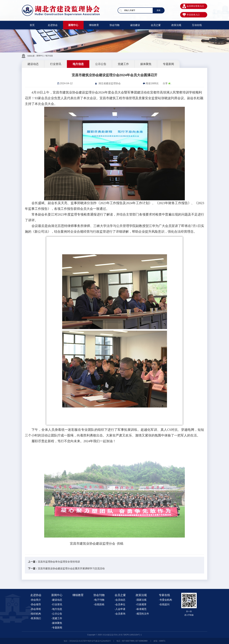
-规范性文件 (142, 614)
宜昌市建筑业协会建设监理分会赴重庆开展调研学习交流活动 (71, 568)
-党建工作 (57, 618)
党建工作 (123, 64)
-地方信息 (57, 609)
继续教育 (94, 25)
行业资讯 (56, 64)
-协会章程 (36, 609)
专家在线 (164, 595)
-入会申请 (120, 609)
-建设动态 (57, 600)
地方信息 (49, 56)
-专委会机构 (165, 600)
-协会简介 (36, 600)
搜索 (159, 10)
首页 (32, 25)
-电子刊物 (99, 600)
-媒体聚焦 (57, 623)
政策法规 (176, 25)
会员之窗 (156, 25)
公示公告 (101, 64)
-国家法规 (141, 600)
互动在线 (197, 25)
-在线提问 (164, 604)
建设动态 (33, 64)
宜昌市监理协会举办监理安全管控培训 (59, 562)
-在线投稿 (99, 604)
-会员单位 (120, 604)
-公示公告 (57, 614)
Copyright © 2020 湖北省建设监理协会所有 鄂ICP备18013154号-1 (114, 635)
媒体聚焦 (146, 64)
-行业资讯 (57, 604)
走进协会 (53, 25)
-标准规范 (141, 609)
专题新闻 (168, 64)
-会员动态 (120, 600)
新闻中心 (73, 25)
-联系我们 (36, 618)
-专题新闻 (57, 628)
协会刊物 (114, 25)
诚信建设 (135, 25)
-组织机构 (36, 614)
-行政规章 (141, 604)
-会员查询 (120, 614)
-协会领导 (36, 604)
